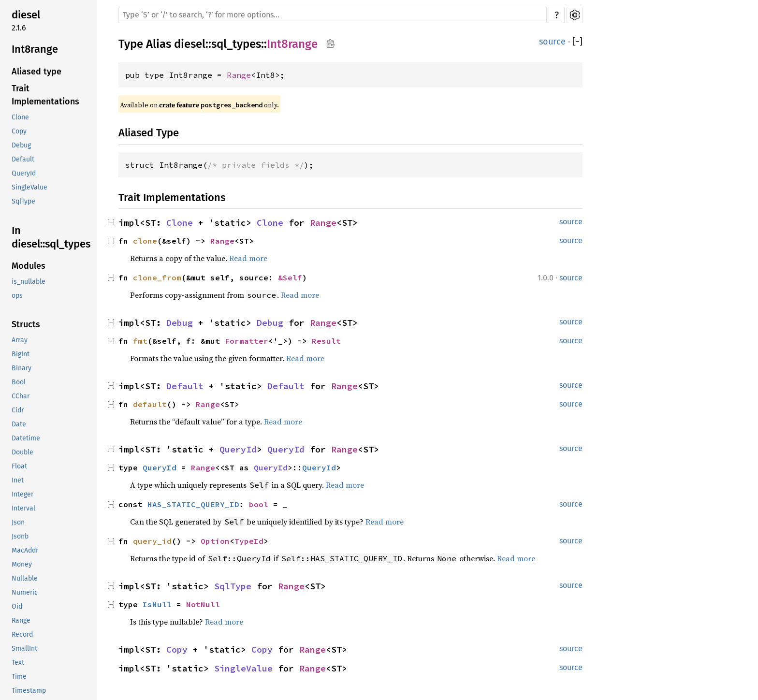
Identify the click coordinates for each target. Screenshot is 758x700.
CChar (21, 396)
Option (215, 541)
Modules (29, 266)
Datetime (26, 438)
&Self (290, 277)
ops (17, 296)
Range (21, 620)
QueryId (24, 173)
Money (22, 564)
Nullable (25, 578)
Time (19, 677)
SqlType (23, 201)
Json (18, 522)
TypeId (249, 541)
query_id (152, 541)
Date (19, 424)
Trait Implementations (45, 95)
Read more (248, 258)
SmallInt (24, 649)
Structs (26, 324)
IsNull (157, 604)
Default (23, 159)
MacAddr (25, 550)
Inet (18, 480)
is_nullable (29, 282)
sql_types (236, 44)
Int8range (35, 49)
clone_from (157, 277)
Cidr (18, 410)
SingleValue (29, 187)
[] (577, 42)
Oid (17, 606)
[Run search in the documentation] (333, 15)
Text (18, 663)
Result (326, 341)
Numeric (25, 592)
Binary (22, 368)
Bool (19, 382)
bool (259, 504)
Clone (20, 117)
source (552, 42)
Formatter (247, 341)
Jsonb (20, 536)
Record (22, 634)
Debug (21, 145)
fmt (140, 341)
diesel (26, 15)
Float (19, 466)
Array (20, 340)
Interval (23, 508)
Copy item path (330, 44)
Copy (19, 131)
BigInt (21, 354)
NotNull (203, 604)
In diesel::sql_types (51, 237)
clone (145, 241)
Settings (575, 15)
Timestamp (29, 691)
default (150, 404)
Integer (22, 494)
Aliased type (36, 72)
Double (22, 452)
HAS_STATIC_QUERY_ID (193, 504)
